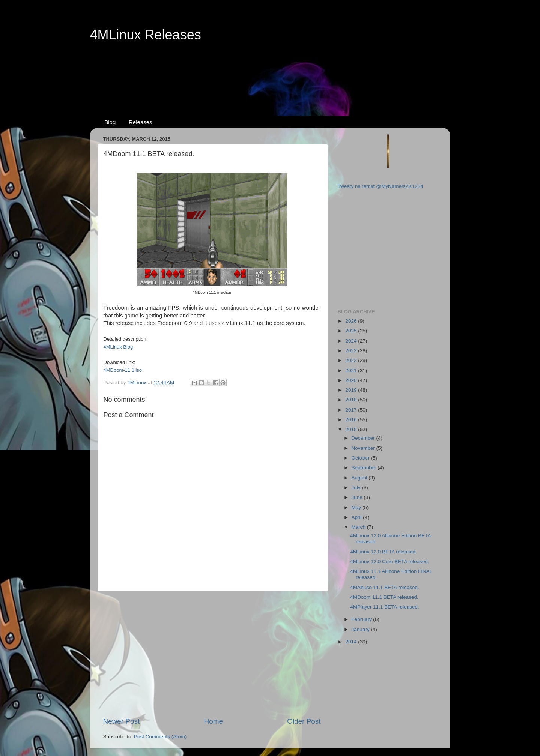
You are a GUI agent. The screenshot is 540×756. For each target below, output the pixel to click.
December (364, 438)
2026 (352, 321)
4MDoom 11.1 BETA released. (384, 597)
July (357, 488)
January (361, 629)
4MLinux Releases (146, 35)
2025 (352, 331)
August (360, 478)
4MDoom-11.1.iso (123, 370)
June (358, 497)
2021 (352, 370)
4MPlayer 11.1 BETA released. (385, 607)
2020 (352, 380)
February (363, 619)
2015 (352, 429)
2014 (352, 642)
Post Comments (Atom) (160, 737)
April (357, 517)
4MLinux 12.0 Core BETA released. (390, 561)
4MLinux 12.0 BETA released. (384, 552)
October (361, 458)
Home (214, 721)
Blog (110, 122)
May (357, 507)
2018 (352, 400)
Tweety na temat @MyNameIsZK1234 (381, 186)
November (364, 448)
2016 (352, 420)
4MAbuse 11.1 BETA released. (385, 587)
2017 (352, 410)
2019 (352, 390)
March (359, 527)
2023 (352, 351)
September (365, 468)
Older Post (304, 721)
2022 (352, 360)
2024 (352, 341)
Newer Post (122, 721)
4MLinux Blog (118, 347)
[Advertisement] (270, 72)
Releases (141, 122)
